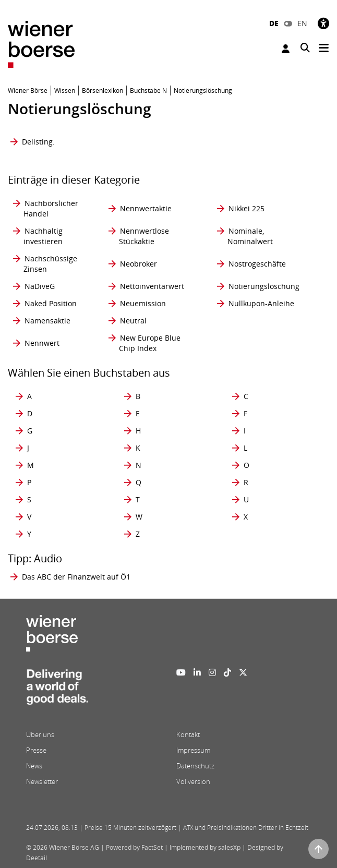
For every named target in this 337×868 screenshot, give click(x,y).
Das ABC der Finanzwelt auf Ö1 (76, 577)
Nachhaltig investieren (43, 236)
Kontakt (188, 734)
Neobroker (139, 264)
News (34, 766)
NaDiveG (40, 286)
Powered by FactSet (134, 847)
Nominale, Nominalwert (250, 236)
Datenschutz (195, 766)
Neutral (133, 321)
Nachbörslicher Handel (51, 208)
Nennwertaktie (146, 208)
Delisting (37, 142)
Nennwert (42, 343)
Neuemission (143, 303)
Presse (36, 750)
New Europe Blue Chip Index (150, 343)
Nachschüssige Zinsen (50, 264)
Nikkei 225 (246, 208)
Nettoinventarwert (152, 286)
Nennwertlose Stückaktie (144, 236)
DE (274, 23)
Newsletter (42, 781)
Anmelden (286, 49)
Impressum (193, 750)
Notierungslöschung (264, 286)
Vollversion (193, 781)
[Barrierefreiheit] (323, 23)
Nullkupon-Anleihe (261, 303)
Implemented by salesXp (205, 847)
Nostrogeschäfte (257, 264)
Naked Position (51, 303)
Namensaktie (47, 321)
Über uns (40, 734)
